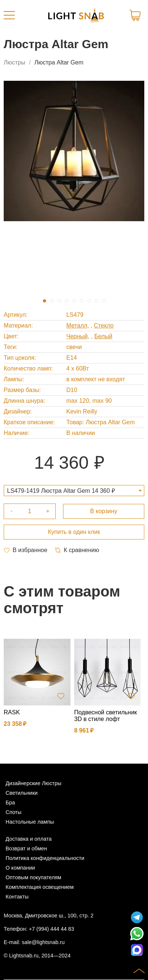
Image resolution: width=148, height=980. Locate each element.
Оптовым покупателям (33, 877)
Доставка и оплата (29, 839)
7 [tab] (89, 301)
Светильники (22, 793)
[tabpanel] (74, 151)
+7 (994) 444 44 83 (52, 929)
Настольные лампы (30, 822)
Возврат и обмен (26, 848)
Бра (10, 803)
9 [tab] (104, 301)
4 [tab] (67, 301)
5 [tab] (74, 301)
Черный (77, 336)
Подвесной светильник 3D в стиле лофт (106, 716)
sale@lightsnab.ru (43, 942)
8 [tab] (96, 301)
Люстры (14, 62)
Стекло (104, 325)
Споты (14, 812)
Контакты (17, 897)
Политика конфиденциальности (45, 858)
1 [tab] (45, 301)
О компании (20, 868)
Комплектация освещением (40, 887)
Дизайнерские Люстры (33, 783)
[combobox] (74, 491)
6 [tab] (82, 301)
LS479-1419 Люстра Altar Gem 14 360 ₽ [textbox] (61, 491)
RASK (12, 712)
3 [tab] (59, 301)
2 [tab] (52, 301)
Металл (77, 325)
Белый (103, 336)
